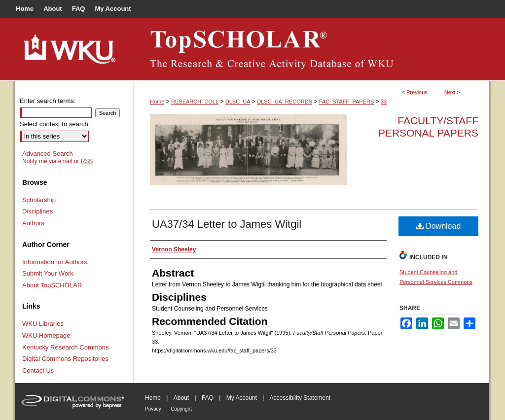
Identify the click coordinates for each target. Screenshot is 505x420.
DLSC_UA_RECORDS (285, 102)
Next (450, 92)
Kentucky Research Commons (66, 347)
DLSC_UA (238, 102)
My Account (242, 398)
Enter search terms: (48, 101)
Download (439, 226)
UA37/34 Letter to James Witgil (227, 224)
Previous (417, 92)
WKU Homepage (46, 335)
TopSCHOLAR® (312, 49)
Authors (33, 223)
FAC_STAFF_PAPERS (346, 102)
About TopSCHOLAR (52, 285)
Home (157, 102)
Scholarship (39, 200)
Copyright (181, 409)
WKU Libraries (43, 324)
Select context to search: (55, 124)
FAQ (208, 398)
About (181, 398)
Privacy (153, 409)
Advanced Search (48, 154)
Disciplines (37, 211)
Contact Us (38, 370)
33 (384, 102)
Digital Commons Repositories (65, 359)
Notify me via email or (57, 161)
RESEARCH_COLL (195, 102)
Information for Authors (55, 262)
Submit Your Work (48, 273)
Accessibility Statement (300, 398)
